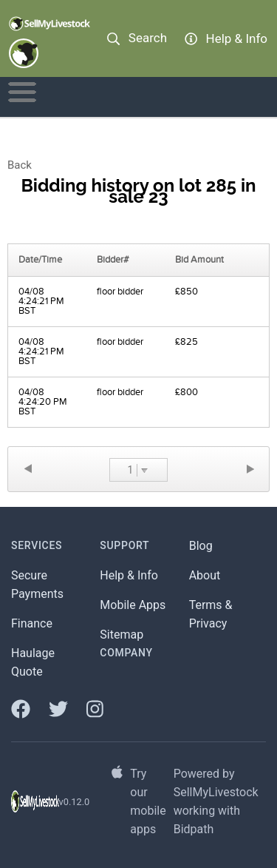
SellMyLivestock (216, 792)
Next (250, 469)
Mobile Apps (133, 605)
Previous (27, 469)
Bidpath (194, 829)
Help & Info (129, 575)
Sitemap (122, 635)
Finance (32, 623)
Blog (201, 546)
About (205, 575)
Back (20, 165)
